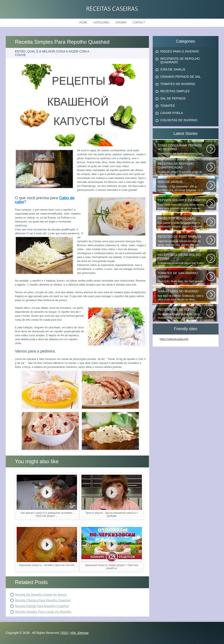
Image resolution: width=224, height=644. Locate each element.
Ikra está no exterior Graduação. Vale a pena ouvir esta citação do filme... (182, 295)
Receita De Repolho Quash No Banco (41, 595)
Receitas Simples (175, 91)
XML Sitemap (79, 633)
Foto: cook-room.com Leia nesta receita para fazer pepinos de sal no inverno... (182, 204)
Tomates (168, 106)
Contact (139, 23)
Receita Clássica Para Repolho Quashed (43, 600)
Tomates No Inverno (178, 84)
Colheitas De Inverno (179, 120)
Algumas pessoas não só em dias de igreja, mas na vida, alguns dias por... (182, 241)
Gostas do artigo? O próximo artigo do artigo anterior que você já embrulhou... (182, 168)
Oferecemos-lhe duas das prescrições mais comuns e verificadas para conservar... (182, 150)
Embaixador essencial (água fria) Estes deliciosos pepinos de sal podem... (182, 259)
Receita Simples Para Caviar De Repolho (43, 612)
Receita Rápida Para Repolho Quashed (42, 606)
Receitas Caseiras (112, 9)
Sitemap (121, 23)
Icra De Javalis (173, 69)
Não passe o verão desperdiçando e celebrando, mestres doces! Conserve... (182, 222)
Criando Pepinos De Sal (181, 77)
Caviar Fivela (172, 113)
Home (83, 23)
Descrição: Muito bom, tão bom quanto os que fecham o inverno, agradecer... (182, 277)
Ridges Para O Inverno (180, 51)
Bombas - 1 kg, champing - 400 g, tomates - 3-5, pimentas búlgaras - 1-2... (182, 186)
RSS (65, 633)
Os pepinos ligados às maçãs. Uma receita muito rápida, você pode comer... (182, 314)
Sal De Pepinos (173, 98)
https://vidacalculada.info (174, 339)
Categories (101, 23)
